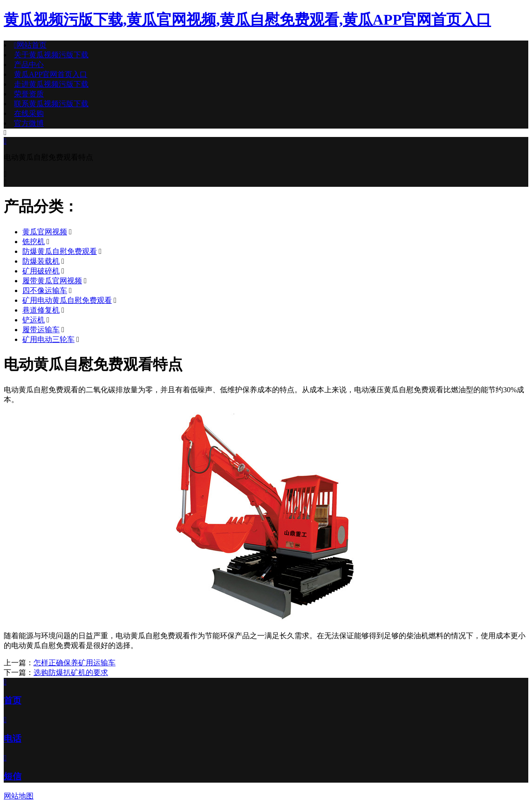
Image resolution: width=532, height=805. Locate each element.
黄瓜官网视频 (45, 232)
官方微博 (29, 123)
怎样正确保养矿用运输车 (75, 663)
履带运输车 (41, 330)
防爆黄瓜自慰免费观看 (60, 251)
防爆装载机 (41, 261)
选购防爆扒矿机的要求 (71, 672)
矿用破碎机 (41, 271)
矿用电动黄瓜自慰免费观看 (67, 300)
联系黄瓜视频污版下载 (51, 104)
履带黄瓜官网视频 (52, 281)
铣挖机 (34, 242)
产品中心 (29, 65)
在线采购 (29, 113)
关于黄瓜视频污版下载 (51, 55)
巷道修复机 (41, 310)
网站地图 (19, 796)
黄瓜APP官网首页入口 (51, 74)
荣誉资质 (29, 94)
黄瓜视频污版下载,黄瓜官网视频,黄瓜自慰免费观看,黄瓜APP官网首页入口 (247, 20)
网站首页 (30, 45)
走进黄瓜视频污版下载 (51, 84)
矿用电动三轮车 (48, 339)
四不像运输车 (45, 290)
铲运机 (34, 320)
